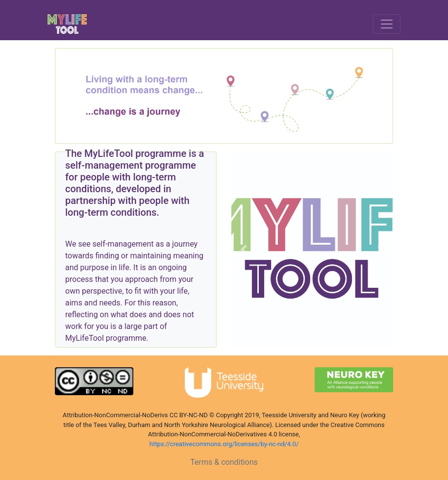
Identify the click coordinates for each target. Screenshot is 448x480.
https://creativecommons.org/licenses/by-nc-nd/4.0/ (224, 444)
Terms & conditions (224, 462)
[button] (244, 250)
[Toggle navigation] (387, 24)
